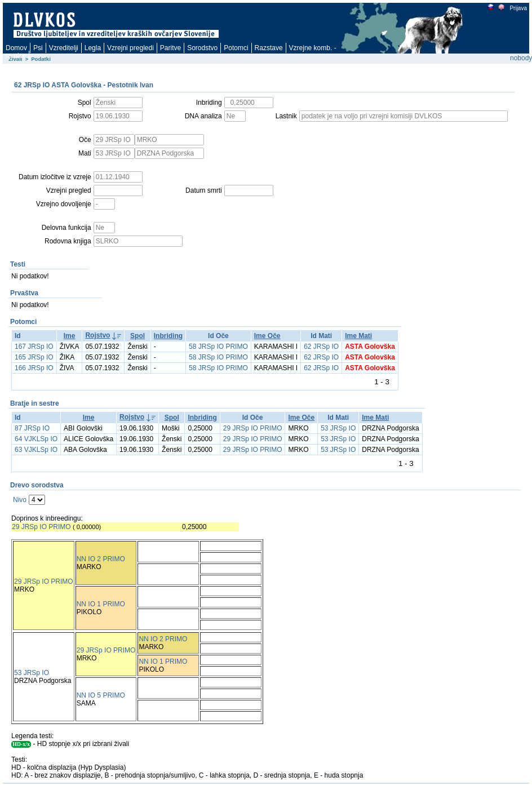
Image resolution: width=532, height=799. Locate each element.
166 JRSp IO (34, 368)
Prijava (518, 8)
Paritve (170, 48)
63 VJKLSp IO (36, 450)
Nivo (20, 500)
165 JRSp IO (34, 357)
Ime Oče (267, 336)
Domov (16, 48)
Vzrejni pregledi (130, 48)
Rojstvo (97, 335)
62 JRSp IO (321, 347)
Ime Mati (358, 336)
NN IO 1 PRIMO (101, 604)
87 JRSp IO (32, 428)
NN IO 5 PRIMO (101, 695)
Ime (70, 336)
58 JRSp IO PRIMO (218, 347)
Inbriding (168, 336)
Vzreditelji (64, 48)
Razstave (269, 48)
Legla (93, 48)
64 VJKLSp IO (36, 439)
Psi (38, 48)
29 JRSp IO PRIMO (253, 428)
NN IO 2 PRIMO (101, 559)
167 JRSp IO (34, 347)
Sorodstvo (202, 48)
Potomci (236, 48)
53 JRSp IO (338, 428)
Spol (138, 336)
